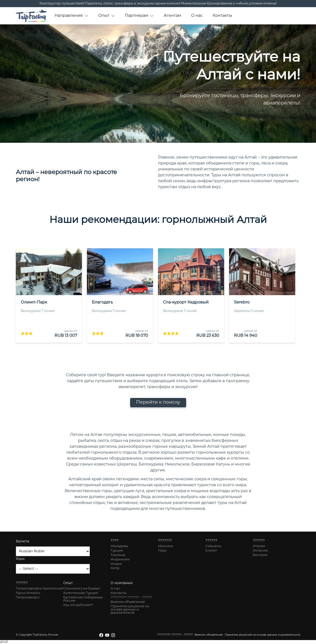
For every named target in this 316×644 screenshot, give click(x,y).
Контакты (222, 16)
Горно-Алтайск (28, 593)
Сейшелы (213, 546)
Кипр (115, 568)
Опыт (107, 16)
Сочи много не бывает (82, 589)
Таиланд (118, 555)
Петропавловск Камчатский (39, 589)
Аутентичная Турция (81, 593)
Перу (162, 551)
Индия (116, 564)
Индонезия (120, 560)
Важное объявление (128, 602)
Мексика (166, 546)
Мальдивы (119, 546)
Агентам (172, 16)
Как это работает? (78, 605)
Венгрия (260, 555)
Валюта (22, 542)
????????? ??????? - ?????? (131, 598)
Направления (71, 16)
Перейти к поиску (158, 402)
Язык (20, 559)
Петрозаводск (28, 598)
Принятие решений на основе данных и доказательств (130, 610)
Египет (211, 551)
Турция (117, 551)
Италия (259, 546)
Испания (260, 551)
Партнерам (139, 16)
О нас (197, 16)
